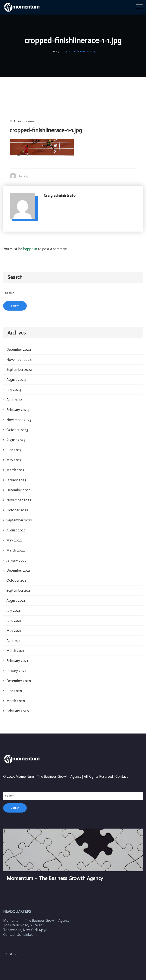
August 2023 (16, 440)
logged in (30, 249)
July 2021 (13, 610)
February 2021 (17, 661)
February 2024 (18, 410)
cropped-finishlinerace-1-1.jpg (79, 51)
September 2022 (19, 520)
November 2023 (19, 420)
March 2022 (16, 550)
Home (54, 51)
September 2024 (19, 370)
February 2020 (18, 711)
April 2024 (14, 400)
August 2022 (16, 530)
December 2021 (18, 570)
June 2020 (14, 691)
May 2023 (14, 460)
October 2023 (17, 430)
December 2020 (19, 681)
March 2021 (15, 651)
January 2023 (16, 480)
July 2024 (14, 390)
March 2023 (15, 470)
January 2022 (16, 560)
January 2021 (16, 671)
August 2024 (16, 380)
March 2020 (16, 701)
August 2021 (16, 600)
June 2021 (14, 621)
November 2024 (19, 359)
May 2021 (14, 631)
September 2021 (19, 590)
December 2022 (19, 490)
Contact (122, 776)
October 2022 (17, 510)
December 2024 (19, 349)
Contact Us (12, 935)
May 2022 (14, 540)
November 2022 (19, 500)
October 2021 (17, 580)
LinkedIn (30, 935)
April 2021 (14, 641)
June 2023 (14, 450)
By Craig (24, 176)
